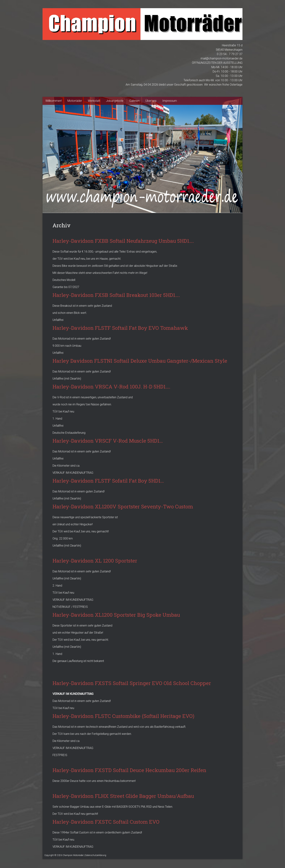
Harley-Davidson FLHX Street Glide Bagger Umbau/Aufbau (123, 796)
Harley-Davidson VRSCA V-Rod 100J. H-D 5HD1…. (111, 387)
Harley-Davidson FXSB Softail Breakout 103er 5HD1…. (116, 295)
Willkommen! (54, 101)
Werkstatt (94, 101)
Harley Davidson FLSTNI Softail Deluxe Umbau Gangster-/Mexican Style (140, 361)
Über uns (151, 101)
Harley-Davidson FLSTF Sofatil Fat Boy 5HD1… (108, 481)
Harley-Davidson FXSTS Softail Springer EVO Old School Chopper (132, 683)
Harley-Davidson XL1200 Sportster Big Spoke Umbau (116, 615)
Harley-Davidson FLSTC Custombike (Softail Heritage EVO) (123, 716)
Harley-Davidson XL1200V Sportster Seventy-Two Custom (123, 506)
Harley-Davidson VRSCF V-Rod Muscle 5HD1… (108, 441)
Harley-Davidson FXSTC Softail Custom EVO (106, 822)
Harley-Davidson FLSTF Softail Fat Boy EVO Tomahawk (120, 328)
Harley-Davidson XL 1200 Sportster (95, 561)
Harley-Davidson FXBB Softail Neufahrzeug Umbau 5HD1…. (123, 241)
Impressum (170, 101)
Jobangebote (115, 101)
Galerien (134, 101)
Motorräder (75, 101)
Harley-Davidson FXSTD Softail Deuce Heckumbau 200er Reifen (129, 770)
